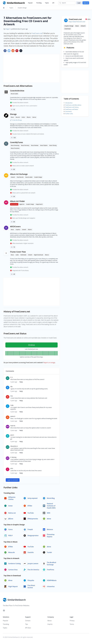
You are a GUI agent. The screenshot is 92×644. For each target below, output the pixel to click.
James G (13, 416)
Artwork (13, 177)
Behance (50, 529)
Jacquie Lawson (33, 564)
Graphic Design (22, 8)
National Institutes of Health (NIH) (51, 506)
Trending (39, 3)
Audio (17, 255)
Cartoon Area (13, 570)
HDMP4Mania (52, 580)
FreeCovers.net (37, 33)
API (53, 3)
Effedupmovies (33, 519)
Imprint (50, 624)
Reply (21, 382)
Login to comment (13, 480)
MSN (49, 513)
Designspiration (33, 536)
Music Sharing (53, 145)
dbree (49, 519)
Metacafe (11, 552)
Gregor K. (8, 29)
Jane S (12, 435)
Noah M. (13, 426)
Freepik (30, 529)
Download (67, 29)
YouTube (31, 513)
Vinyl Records (20, 177)
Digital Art (22, 204)
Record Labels (14, 94)
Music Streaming (15, 145)
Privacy (72, 621)
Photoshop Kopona (51, 536)
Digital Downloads (39, 255)
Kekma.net (12, 513)
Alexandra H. (14, 446)
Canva (10, 529)
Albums (29, 117)
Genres (34, 117)
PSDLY (10, 536)
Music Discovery (25, 145)
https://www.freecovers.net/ (77, 22)
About (49, 621)
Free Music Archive (31, 586)
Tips (27, 624)
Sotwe (10, 506)
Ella (11, 387)
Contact (28, 621)
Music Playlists (44, 145)
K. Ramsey (13, 457)
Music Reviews (35, 145)
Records (18, 117)
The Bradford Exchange (51, 564)
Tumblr (49, 552)
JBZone (11, 519)
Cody (12, 405)
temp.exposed (33, 498)
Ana (12, 396)
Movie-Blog (51, 498)
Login (79, 3)
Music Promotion (15, 148)
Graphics (18, 230)
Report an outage (49, 363)
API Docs (28, 628)
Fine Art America (33, 570)
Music (12, 117)
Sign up (86, 3)
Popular (30, 3)
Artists (23, 117)
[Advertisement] (31, 68)
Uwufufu (31, 552)
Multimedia (23, 255)
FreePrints (50, 570)
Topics (47, 3)
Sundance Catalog (14, 564)
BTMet (30, 506)
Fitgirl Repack (13, 586)
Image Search (39, 204)
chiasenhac (51, 586)
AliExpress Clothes (12, 498)
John (12, 468)
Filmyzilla (31, 580)
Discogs (13, 114)
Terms (72, 624)
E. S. (12, 377)
